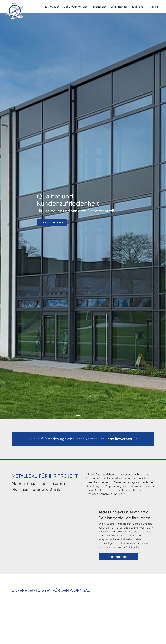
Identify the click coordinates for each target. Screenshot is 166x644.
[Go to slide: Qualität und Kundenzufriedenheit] (78, 415)
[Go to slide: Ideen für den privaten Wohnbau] (83, 415)
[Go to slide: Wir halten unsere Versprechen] (88, 415)
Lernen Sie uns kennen (52, 222)
